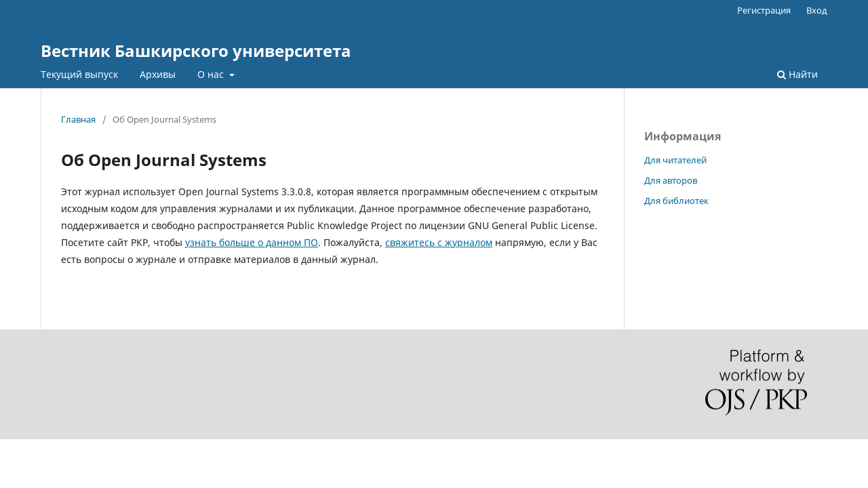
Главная (78, 119)
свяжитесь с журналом (439, 242)
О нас (212, 74)
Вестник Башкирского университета (196, 50)
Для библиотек (676, 201)
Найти (797, 74)
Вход (817, 10)
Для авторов (671, 180)
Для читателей (675, 160)
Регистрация (764, 10)
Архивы (158, 74)
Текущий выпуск (79, 74)
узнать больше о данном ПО (252, 242)
